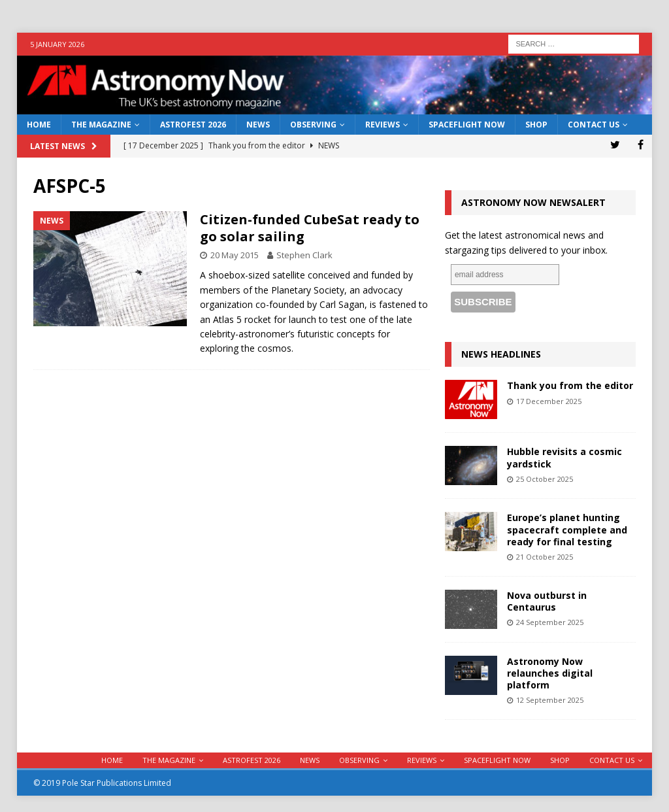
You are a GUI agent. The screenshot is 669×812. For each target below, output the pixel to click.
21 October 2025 (545, 557)
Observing (313, 125)
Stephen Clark (304, 255)
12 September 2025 (550, 700)
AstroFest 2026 (193, 125)
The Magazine (101, 125)
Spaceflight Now (467, 125)
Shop (536, 125)
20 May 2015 (235, 255)
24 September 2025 (550, 622)
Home (39, 125)
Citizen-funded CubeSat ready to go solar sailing (310, 228)
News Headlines (501, 354)
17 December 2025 (549, 401)
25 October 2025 (545, 479)
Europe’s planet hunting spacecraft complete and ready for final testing (567, 529)
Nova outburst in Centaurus (547, 601)
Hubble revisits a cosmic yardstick (564, 457)
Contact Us (594, 125)
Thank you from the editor (570, 385)
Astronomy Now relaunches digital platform (550, 673)
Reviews (383, 125)
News (258, 125)
